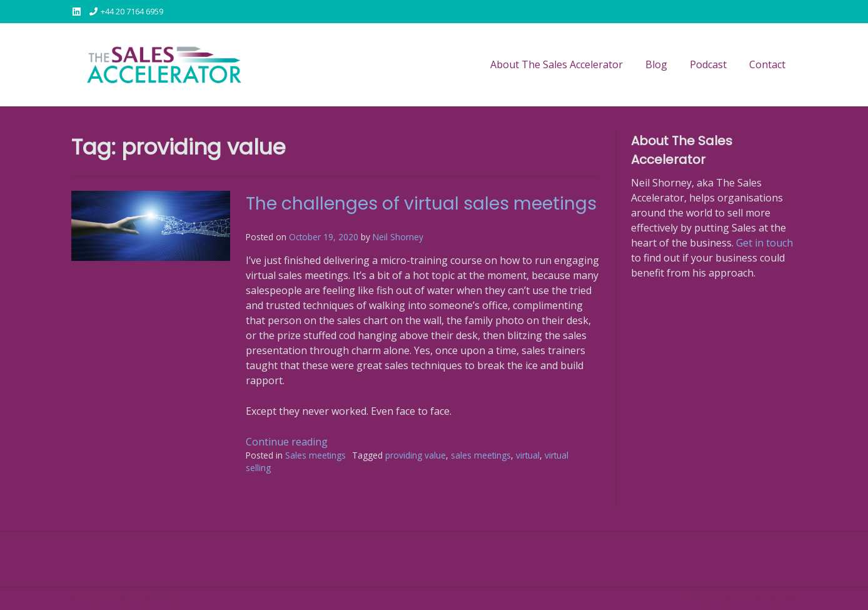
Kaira (154, 598)
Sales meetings (315, 455)
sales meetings (481, 455)
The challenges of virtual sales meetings (421, 204)
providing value (416, 455)
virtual (528, 455)
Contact (767, 64)
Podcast (708, 64)
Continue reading (287, 442)
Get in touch (765, 243)
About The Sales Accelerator (557, 64)
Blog (656, 64)
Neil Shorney (398, 237)
